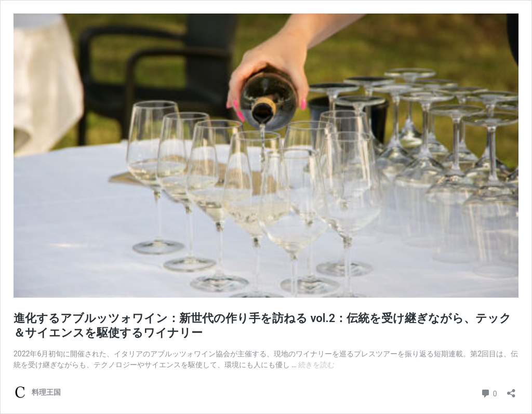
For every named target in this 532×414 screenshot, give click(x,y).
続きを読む (316, 365)
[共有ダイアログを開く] (511, 390)
